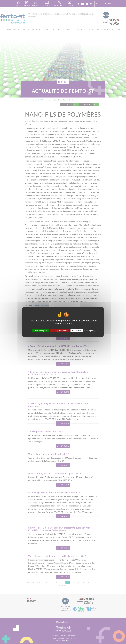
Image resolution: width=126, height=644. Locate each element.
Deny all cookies (60, 330)
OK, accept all (40, 330)
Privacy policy (89, 330)
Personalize (77, 330)
